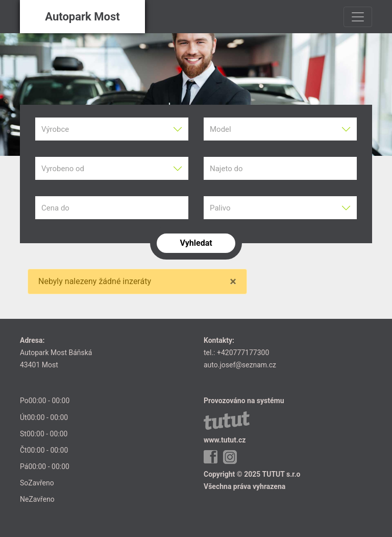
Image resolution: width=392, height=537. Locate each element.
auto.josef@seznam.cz (240, 365)
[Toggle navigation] (358, 17)
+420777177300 (243, 353)
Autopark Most (82, 17)
